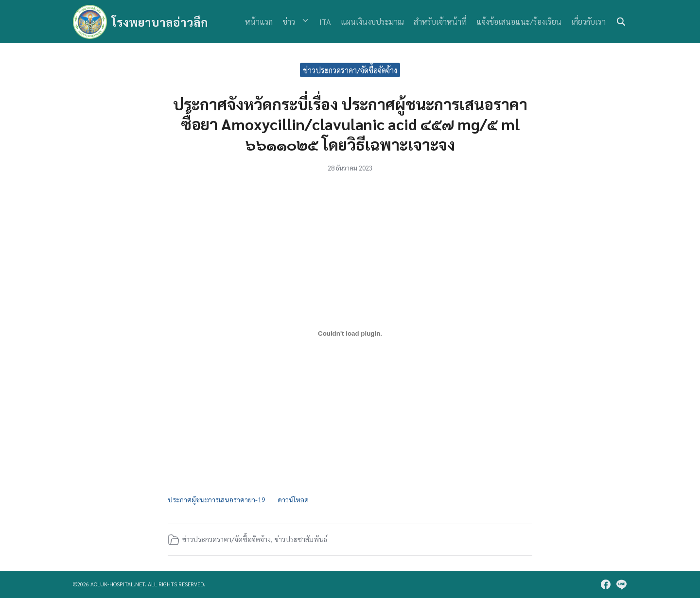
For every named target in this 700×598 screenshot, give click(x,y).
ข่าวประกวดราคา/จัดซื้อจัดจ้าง (350, 70)
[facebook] (606, 584)
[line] (621, 584)
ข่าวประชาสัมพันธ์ (301, 540)
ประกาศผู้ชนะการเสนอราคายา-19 (218, 499)
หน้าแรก (264, 22)
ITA (325, 22)
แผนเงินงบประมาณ (372, 22)
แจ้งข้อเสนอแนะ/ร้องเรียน (519, 22)
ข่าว (294, 22)
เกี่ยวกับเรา (588, 22)
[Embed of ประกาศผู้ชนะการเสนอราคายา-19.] (350, 334)
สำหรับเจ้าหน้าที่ (440, 22)
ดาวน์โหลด (296, 499)
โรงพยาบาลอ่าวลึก (160, 22)
